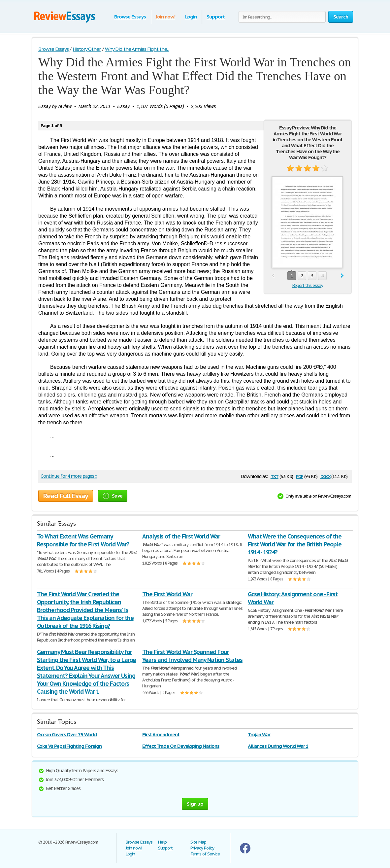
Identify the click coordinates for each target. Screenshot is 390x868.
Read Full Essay (66, 496)
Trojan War (259, 734)
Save (113, 496)
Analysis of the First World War (181, 536)
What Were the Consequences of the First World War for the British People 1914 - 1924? (295, 544)
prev (273, 276)
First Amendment (161, 734)
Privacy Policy (202, 848)
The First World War (167, 594)
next (342, 276)
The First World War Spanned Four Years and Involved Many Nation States (192, 656)
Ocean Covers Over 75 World (67, 734)
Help (162, 842)
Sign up (195, 804)
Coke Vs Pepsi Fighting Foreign (69, 746)
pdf (300, 476)
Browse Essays (130, 17)
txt (275, 476)
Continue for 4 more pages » (69, 476)
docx (325, 476)
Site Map (198, 842)
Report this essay (308, 285)
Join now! (165, 17)
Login (191, 17)
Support (216, 17)
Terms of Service (205, 854)
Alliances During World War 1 (278, 746)
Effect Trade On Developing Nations (181, 746)
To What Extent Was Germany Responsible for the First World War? (83, 540)
